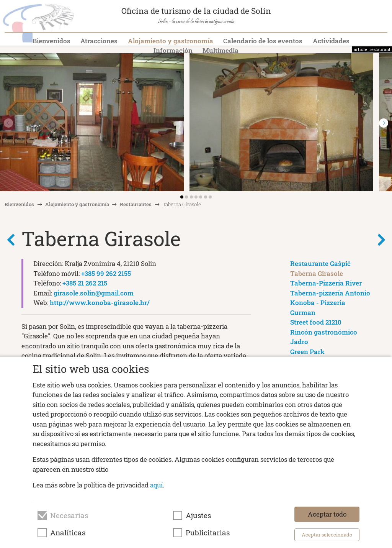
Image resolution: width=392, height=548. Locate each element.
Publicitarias (208, 533)
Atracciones (99, 41)
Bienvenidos (51, 41)
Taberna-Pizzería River (326, 283)
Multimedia (220, 50)
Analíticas (68, 533)
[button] (384, 123)
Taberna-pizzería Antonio (330, 293)
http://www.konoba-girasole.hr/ (100, 303)
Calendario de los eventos (263, 41)
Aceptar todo (327, 514)
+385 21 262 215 (85, 283)
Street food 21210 (316, 322)
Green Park (307, 352)
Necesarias (69, 515)
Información (173, 50)
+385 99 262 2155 (106, 273)
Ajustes (198, 515)
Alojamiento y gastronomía (171, 41)
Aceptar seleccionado (327, 535)
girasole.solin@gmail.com (94, 293)
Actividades (331, 41)
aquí (156, 485)
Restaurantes (136, 204)
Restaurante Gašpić (320, 263)
